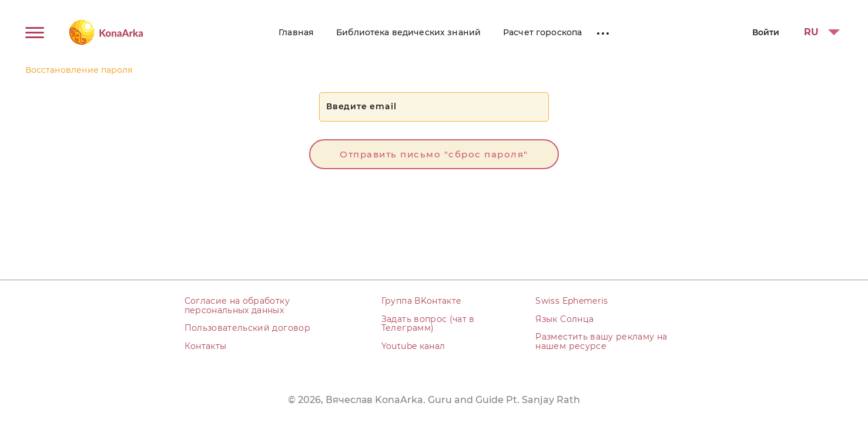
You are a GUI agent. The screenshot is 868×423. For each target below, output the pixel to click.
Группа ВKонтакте (422, 301)
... (603, 31)
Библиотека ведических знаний (408, 32)
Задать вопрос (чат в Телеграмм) (428, 323)
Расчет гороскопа (542, 32)
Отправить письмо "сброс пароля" (434, 154)
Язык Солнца (564, 319)
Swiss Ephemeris (572, 301)
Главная (296, 32)
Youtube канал (413, 346)
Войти (766, 32)
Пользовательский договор (247, 328)
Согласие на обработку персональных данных (237, 305)
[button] (818, 32)
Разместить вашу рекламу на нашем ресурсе (601, 341)
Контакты (206, 346)
